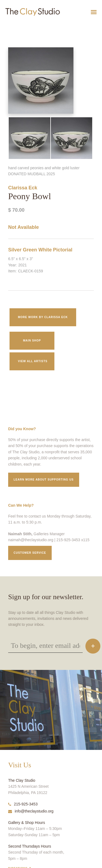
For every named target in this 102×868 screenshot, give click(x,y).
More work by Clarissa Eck (43, 317)
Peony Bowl (7, 25)
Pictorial (63, 250)
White (45, 250)
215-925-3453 (23, 804)
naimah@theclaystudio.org (31, 540)
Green (30, 250)
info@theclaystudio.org (31, 811)
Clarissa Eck (23, 188)
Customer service (30, 553)
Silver (15, 250)
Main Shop (32, 341)
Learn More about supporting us (44, 480)
